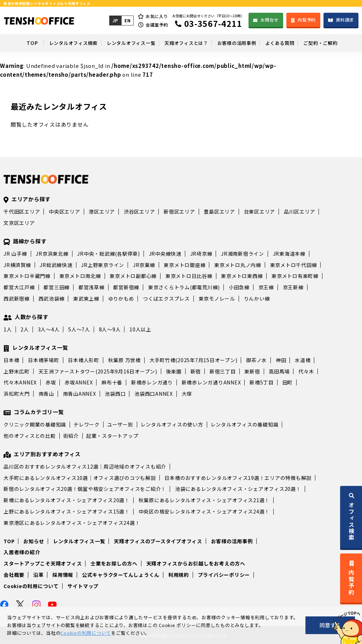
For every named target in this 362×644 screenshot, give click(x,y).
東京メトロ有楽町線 (295, 276)
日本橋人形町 (84, 360)
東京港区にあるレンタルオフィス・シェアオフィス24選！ (72, 523)
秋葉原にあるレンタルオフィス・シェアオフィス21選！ (204, 500)
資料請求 (345, 20)
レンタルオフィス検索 (59, 43)
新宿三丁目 (223, 371)
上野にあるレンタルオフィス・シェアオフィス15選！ (67, 511)
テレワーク (87, 424)
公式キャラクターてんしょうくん (121, 575)
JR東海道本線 (289, 254)
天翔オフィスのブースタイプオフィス (158, 541)
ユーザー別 (120, 424)
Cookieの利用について (31, 586)
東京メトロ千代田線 (294, 265)
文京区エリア (19, 223)
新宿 (196, 371)
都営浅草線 (92, 287)
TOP (16, 43)
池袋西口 (115, 394)
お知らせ (34, 541)
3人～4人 (49, 329)
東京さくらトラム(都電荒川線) (184, 287)
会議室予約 (157, 25)
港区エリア (102, 211)
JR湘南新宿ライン (243, 254)
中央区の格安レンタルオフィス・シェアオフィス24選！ (204, 511)
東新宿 (252, 371)
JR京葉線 (144, 265)
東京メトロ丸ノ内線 (238, 265)
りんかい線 (257, 298)
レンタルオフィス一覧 (123, 43)
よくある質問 (288, 43)
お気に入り (157, 16)
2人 (25, 329)
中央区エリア (65, 211)
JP (115, 20)
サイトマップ (83, 586)
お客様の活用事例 (240, 43)
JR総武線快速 (56, 265)
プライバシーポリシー (224, 575)
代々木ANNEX (20, 382)
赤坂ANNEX (79, 382)
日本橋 (11, 360)
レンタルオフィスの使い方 (172, 424)
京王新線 (293, 287)
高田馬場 (279, 371)
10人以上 (140, 329)
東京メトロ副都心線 (133, 276)
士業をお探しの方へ (114, 563)
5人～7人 (79, 329)
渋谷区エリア (139, 211)
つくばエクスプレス (166, 298)
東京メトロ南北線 (80, 276)
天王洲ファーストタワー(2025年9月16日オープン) (98, 371)
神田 (281, 360)
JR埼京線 (201, 254)
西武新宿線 (17, 298)
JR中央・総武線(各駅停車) (109, 254)
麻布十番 (112, 382)
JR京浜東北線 (52, 254)
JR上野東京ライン (103, 265)
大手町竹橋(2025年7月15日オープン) (194, 360)
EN (127, 20)
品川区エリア (300, 211)
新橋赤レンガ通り (152, 382)
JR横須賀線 (17, 265)
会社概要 (14, 575)
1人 (8, 329)
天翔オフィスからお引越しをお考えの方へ (196, 563)
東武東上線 (86, 298)
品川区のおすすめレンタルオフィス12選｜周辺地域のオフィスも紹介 (85, 466)
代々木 (306, 371)
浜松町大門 (17, 394)
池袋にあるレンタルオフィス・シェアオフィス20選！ (238, 489)
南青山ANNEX (80, 394)
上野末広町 (17, 371)
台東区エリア (260, 211)
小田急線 (239, 287)
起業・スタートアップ (112, 436)
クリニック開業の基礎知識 (35, 424)
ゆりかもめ (121, 298)
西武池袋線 (52, 298)
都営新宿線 (126, 287)
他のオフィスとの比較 (30, 436)
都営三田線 (57, 287)
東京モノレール (217, 298)
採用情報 (63, 575)
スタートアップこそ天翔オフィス (43, 563)
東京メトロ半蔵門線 (27, 276)
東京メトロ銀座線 (185, 265)
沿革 (39, 575)
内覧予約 (307, 20)
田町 (288, 382)
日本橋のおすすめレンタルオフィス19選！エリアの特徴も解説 (238, 478)
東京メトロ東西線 (242, 276)
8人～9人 (110, 329)
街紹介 (71, 436)
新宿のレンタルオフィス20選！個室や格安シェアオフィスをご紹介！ (85, 489)
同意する (330, 625)
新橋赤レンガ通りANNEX (211, 382)
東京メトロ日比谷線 (189, 276)
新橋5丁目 (262, 382)
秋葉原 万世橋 (124, 360)
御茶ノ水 (256, 360)
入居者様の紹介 (22, 552)
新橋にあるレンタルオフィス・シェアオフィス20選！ (67, 500)
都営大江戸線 (19, 287)
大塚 (187, 394)
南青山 (46, 394)
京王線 (266, 287)
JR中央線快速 (165, 254)
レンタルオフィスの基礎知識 (245, 424)
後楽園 (174, 371)
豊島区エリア (219, 211)
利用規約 (179, 575)
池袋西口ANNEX (154, 394)
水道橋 (303, 360)
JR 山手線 (15, 254)
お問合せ (269, 20)
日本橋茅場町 (44, 360)
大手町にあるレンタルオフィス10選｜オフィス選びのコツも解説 (80, 478)
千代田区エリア (22, 211)
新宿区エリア (179, 211)
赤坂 (51, 382)
